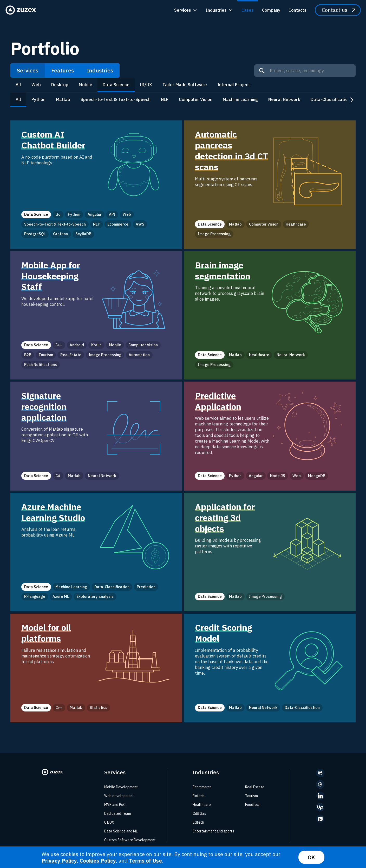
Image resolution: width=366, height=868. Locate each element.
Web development (119, 796)
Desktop (60, 85)
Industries (100, 70)
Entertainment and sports (213, 831)
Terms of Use (145, 861)
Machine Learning (240, 99)
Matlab (63, 99)
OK (311, 857)
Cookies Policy (98, 861)
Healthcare (202, 805)
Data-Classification (330, 99)
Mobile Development (121, 787)
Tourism (251, 796)
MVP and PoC (115, 805)
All (18, 85)
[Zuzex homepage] (22, 10)
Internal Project (234, 85)
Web (36, 85)
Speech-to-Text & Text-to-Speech (116, 99)
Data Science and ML (121, 831)
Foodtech (253, 805)
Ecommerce (202, 787)
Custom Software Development (130, 840)
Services (28, 70)
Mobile (86, 85)
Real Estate (255, 787)
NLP (165, 99)
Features (63, 70)
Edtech (198, 822)
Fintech (198, 796)
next (351, 100)
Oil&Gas (199, 813)
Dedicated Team (118, 813)
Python (38, 99)
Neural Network (284, 99)
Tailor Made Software (185, 85)
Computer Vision (196, 99)
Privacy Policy (59, 861)
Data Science (116, 85)
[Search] (262, 71)
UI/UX (146, 85)
